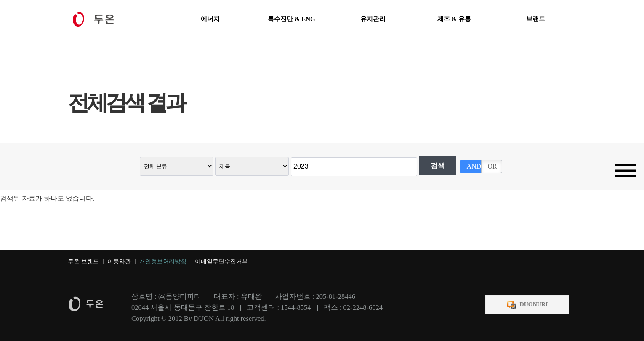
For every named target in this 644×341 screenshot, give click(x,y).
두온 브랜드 (83, 262)
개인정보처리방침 (163, 262)
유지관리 (373, 19)
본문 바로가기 (0, 0)
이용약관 (119, 262)
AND (474, 166)
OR (492, 166)
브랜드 (536, 19)
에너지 (210, 19)
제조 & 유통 (454, 19)
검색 (438, 166)
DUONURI (534, 305)
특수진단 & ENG (291, 19)
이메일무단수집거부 (221, 262)
